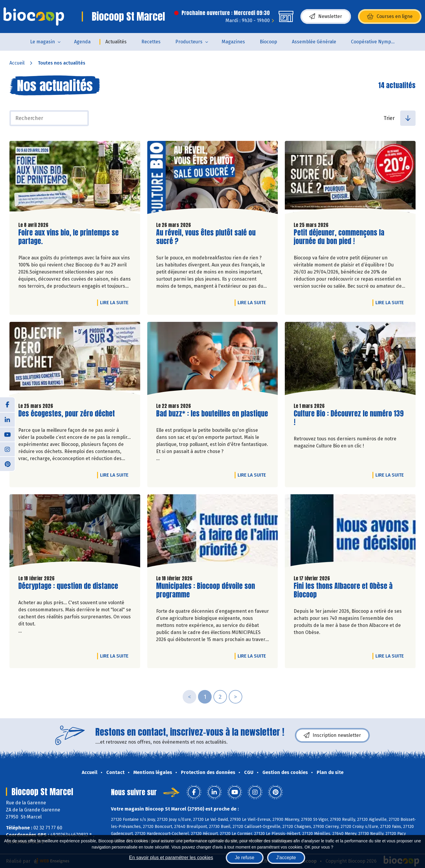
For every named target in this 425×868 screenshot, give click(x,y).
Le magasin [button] (42, 42)
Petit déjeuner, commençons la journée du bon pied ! (339, 237)
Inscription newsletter (332, 735)
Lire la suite (116, 302)
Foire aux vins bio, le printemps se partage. (68, 237)
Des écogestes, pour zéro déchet (67, 414)
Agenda (82, 42)
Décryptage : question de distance (68, 586)
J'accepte (286, 858)
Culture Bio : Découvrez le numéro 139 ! (349, 418)
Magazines (233, 42)
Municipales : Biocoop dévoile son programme (206, 590)
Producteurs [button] (189, 42)
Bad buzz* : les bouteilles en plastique (212, 414)
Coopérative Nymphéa (375, 42)
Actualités (116, 42)
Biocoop (268, 42)
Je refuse (245, 858)
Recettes (151, 42)
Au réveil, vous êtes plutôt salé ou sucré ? (206, 237)
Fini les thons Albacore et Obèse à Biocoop (343, 590)
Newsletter (326, 17)
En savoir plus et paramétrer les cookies (171, 858)
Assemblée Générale (314, 42)
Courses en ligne (390, 17)
